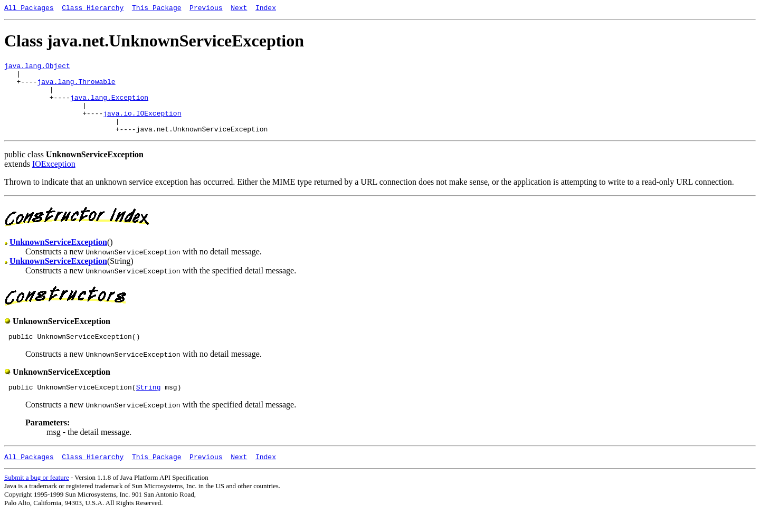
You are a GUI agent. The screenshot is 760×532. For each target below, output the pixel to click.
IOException (54, 180)
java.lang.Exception (109, 107)
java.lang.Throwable (76, 88)
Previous (206, 9)
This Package (157, 9)
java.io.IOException (142, 126)
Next (239, 9)
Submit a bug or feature (37, 498)
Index (266, 9)
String (149, 406)
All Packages (29, 9)
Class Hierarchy (93, 9)
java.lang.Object (37, 69)
